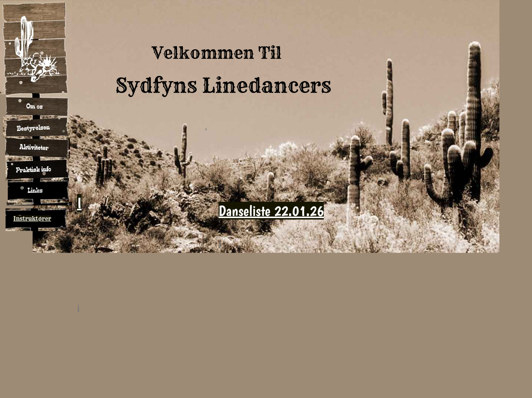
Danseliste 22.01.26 (271, 211)
